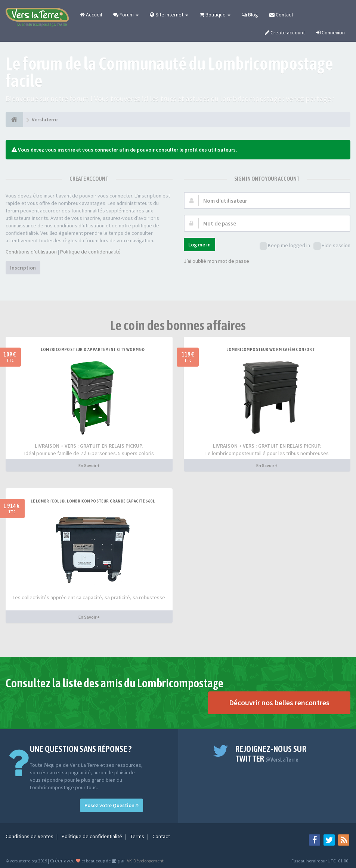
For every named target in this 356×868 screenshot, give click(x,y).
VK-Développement (145, 861)
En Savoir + (89, 465)
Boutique (215, 15)
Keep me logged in (285, 246)
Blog (250, 15)
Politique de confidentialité (90, 252)
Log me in (199, 245)
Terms (138, 836)
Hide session (332, 246)
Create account (285, 32)
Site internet (169, 15)
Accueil (91, 15)
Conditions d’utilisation (31, 252)
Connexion (330, 32)
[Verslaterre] (14, 119)
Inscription (23, 268)
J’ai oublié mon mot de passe (216, 261)
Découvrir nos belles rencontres (279, 702)
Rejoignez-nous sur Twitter (271, 754)
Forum (126, 15)
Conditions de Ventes (30, 836)
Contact (281, 15)
